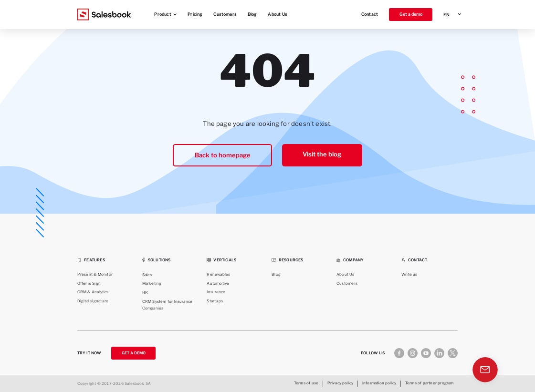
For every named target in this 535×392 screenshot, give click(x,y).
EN (446, 15)
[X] (453, 353)
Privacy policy (341, 383)
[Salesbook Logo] (104, 15)
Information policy (379, 383)
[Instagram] (413, 353)
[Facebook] (399, 353)
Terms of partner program (430, 383)
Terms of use (306, 383)
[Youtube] (426, 353)
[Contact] (486, 371)
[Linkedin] (439, 353)
